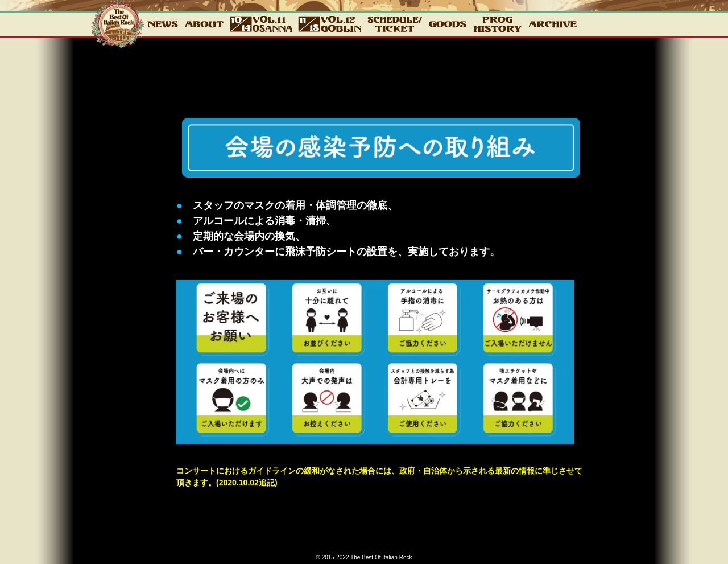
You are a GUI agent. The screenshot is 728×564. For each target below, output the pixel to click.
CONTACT (607, 24)
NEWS (163, 24)
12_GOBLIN (330, 24)
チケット (395, 24)
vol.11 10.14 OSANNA (262, 24)
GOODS (448, 24)
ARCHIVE (552, 24)
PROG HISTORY (497, 24)
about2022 (204, 24)
